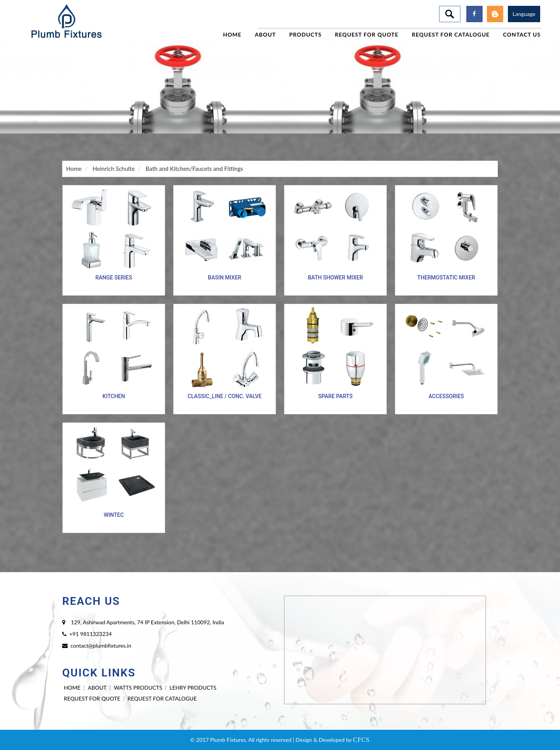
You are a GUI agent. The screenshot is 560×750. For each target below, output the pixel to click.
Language (524, 14)
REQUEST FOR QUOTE (92, 698)
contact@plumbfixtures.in (101, 645)
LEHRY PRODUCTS (193, 688)
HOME (72, 688)
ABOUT (97, 688)
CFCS (361, 740)
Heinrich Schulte (114, 169)
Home (74, 169)
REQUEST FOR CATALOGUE (162, 698)
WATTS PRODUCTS (138, 688)
